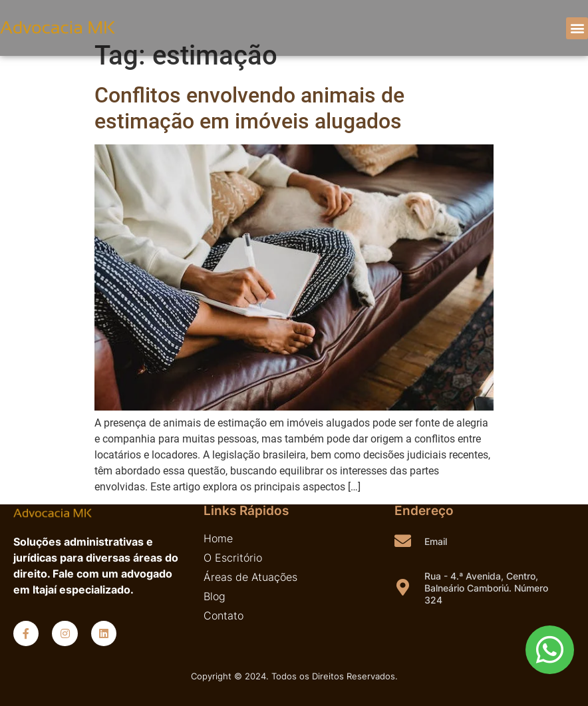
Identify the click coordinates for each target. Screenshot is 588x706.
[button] (577, 28)
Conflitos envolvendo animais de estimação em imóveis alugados (249, 108)
